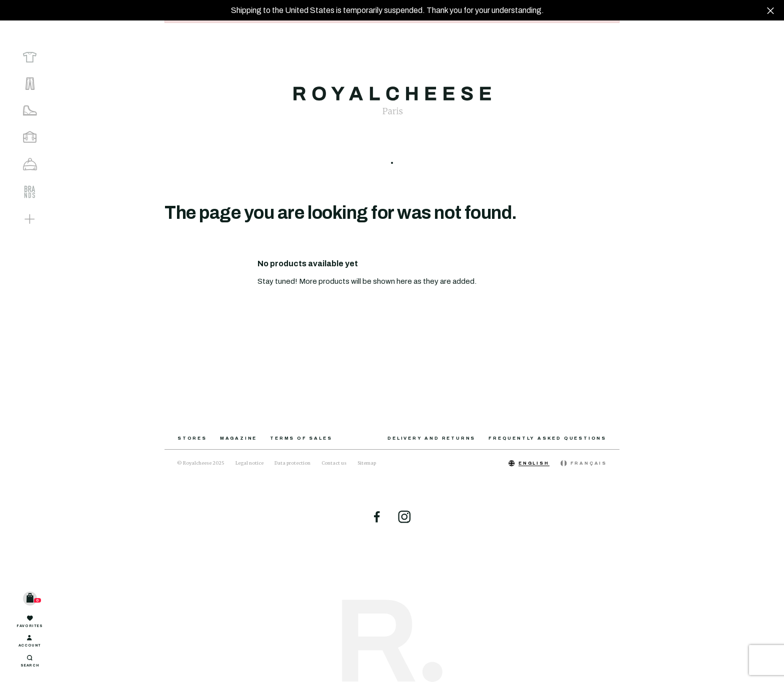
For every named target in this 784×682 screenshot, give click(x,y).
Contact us (334, 463)
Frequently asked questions (547, 438)
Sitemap (367, 463)
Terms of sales (301, 438)
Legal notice (249, 463)
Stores (192, 438)
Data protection (292, 463)
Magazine (238, 438)
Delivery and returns (431, 438)
